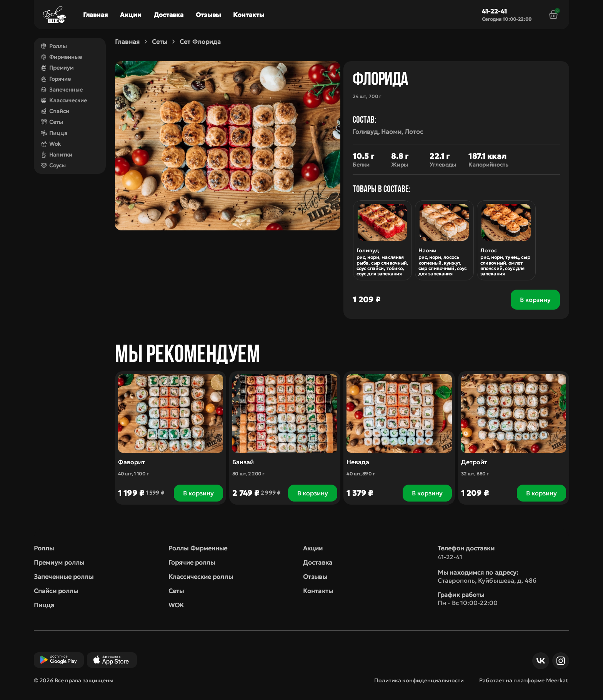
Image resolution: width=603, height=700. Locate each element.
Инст (559, 661)
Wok (51, 144)
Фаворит (132, 462)
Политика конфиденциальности (419, 680)
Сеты (52, 122)
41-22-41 (494, 11)
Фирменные (61, 57)
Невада (358, 462)
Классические (64, 100)
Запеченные (62, 90)
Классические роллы (201, 577)
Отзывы (208, 15)
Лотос (489, 250)
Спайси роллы (56, 591)
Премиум (57, 68)
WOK (176, 605)
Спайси (55, 111)
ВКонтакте (539, 661)
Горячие (56, 79)
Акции (131, 15)
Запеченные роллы (64, 577)
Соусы (53, 165)
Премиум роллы (59, 562)
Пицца (54, 133)
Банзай (243, 462)
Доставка (169, 15)
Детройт (474, 462)
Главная (95, 15)
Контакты (249, 15)
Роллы (54, 46)
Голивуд (368, 250)
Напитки (57, 155)
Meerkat (557, 680)
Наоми (428, 250)
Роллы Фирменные (198, 548)
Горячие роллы (192, 562)
